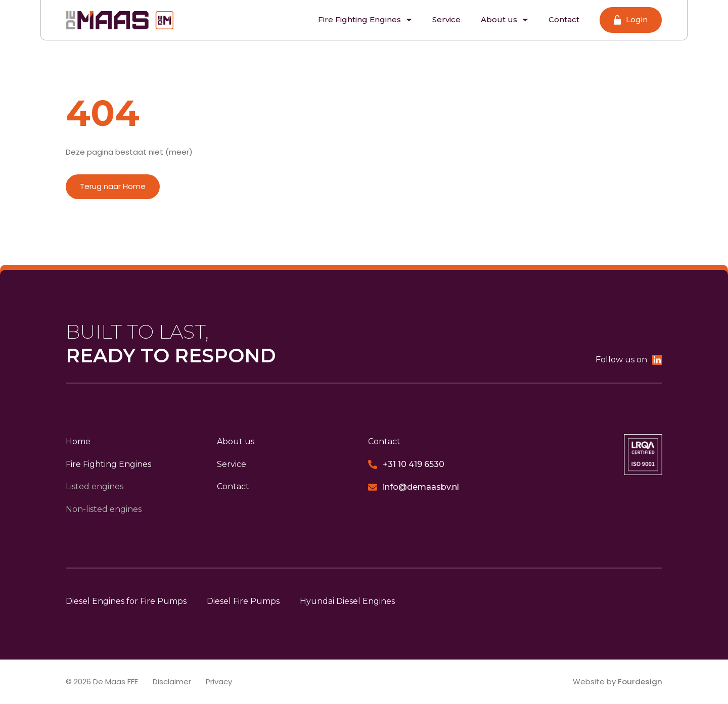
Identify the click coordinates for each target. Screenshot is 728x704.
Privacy (220, 682)
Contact (564, 19)
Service (446, 19)
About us (505, 19)
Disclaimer (172, 682)
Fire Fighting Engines (365, 19)
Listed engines (95, 487)
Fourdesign (640, 682)
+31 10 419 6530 (406, 464)
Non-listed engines (104, 509)
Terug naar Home (113, 186)
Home (78, 441)
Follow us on (629, 360)
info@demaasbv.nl (414, 487)
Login (631, 20)
